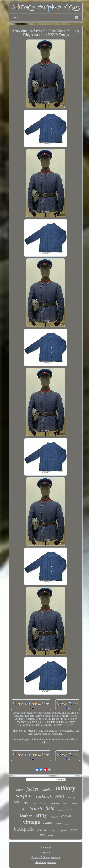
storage (72, 797)
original (63, 830)
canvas (66, 816)
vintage (31, 822)
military (66, 788)
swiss (60, 796)
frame (43, 803)
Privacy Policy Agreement (46, 857)
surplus (24, 795)
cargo (51, 835)
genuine (42, 830)
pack (42, 834)
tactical (61, 810)
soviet (65, 803)
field (50, 808)
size (26, 803)
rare (69, 809)
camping (54, 803)
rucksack (44, 796)
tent (17, 802)
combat (47, 789)
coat (34, 803)
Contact (46, 852)
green (74, 830)
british (36, 808)
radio (23, 809)
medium (54, 817)
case (67, 824)
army (41, 815)
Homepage (46, 847)
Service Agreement (46, 862)
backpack (24, 829)
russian (74, 803)
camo (48, 823)
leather (26, 816)
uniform (59, 824)
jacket (32, 789)
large (53, 830)
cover (20, 790)
